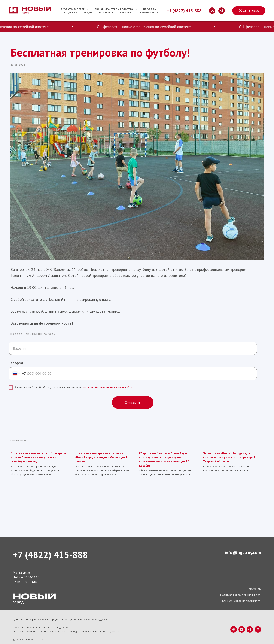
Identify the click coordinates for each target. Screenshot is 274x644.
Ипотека (150, 9)
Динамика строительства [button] (115, 9)
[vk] (212, 11)
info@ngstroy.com (243, 548)
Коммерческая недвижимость (242, 596)
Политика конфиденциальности (241, 590)
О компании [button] (147, 12)
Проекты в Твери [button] (73, 9)
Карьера (125, 12)
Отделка (71, 12)
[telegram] (222, 11)
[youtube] (242, 625)
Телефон (16, 359)
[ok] (258, 625)
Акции (88, 12)
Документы (254, 584)
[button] (249, 11)
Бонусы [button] (105, 12)
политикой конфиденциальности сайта (108, 383)
